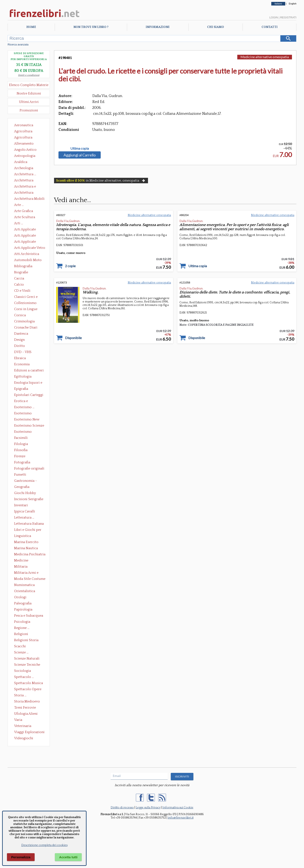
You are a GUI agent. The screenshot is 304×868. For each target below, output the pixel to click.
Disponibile (73, 338)
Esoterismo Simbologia (23, 432)
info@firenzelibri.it (181, 818)
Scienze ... (21, 652)
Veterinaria (23, 726)
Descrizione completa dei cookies (44, 845)
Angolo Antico (25, 150)
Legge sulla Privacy (148, 808)
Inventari (21, 505)
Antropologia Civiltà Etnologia (27, 156)
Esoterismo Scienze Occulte (29, 426)
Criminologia (24, 321)
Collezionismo (25, 303)
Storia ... (20, 695)
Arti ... (19, 223)
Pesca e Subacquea (29, 616)
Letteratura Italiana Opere (29, 524)
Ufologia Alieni (26, 714)
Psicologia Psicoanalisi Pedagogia (23, 622)
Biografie (21, 272)
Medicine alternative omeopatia (22, 561)
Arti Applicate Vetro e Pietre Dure (30, 248)
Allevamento (24, 144)
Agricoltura (23, 131)
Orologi (20, 597)
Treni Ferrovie (25, 708)
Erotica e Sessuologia (23, 401)
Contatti (270, 27)
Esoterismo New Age (27, 420)
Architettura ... (25, 174)
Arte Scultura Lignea (25, 218)
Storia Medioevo (27, 701)
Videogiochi (24, 738)
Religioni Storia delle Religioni (26, 641)
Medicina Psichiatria (30, 554)
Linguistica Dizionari (23, 536)
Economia (22, 364)
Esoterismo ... (24, 407)
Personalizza (21, 857)
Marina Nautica (26, 548)
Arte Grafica (24, 211)
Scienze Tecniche (27, 665)
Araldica (21, 162)
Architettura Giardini (24, 193)
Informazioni (158, 27)
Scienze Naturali (27, 659)
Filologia (21, 444)
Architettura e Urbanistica (25, 187)
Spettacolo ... (24, 677)
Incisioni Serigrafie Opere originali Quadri (29, 500)
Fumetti (20, 475)
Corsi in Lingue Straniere (26, 309)
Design (19, 340)
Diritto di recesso (122, 808)
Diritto (20, 346)
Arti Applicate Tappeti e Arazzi (27, 242)
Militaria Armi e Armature (26, 573)
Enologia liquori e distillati (28, 383)
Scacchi (20, 646)
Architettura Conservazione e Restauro (27, 181)
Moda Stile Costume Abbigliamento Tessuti (30, 579)
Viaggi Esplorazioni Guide (29, 732)
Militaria (21, 567)
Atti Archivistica (27, 254)
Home (31, 27)
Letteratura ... (24, 518)
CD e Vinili (22, 291)
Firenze (20, 456)
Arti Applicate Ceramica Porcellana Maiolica (29, 230)
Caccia (19, 278)
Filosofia (21, 450)
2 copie (70, 266)
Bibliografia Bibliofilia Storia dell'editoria (27, 267)
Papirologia (23, 609)
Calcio (19, 285)
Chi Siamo (216, 27)
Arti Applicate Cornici (25, 236)
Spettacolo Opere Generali (28, 690)
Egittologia (23, 376)
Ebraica (20, 358)
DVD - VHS (23, 352)
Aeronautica (24, 125)
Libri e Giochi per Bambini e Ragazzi (28, 530)
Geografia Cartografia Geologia (23, 487)
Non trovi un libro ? (91, 27)
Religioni (21, 634)
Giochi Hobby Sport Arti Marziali (29, 493)
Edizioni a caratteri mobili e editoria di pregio (29, 371)
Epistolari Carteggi (29, 395)
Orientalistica (25, 591)
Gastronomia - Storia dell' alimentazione (26, 481)
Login (274, 17)
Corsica (20, 315)
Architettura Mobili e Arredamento (29, 199)
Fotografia (22, 462)
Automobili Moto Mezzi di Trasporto (29, 260)
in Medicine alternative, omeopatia (101, 181)
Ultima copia (80, 148)
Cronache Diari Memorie (26, 328)
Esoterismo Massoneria (23, 414)
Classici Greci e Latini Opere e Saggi (30, 297)
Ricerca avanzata (18, 44)
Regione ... (22, 628)
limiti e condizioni (29, 75)
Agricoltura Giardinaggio (24, 138)
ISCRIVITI (182, 777)
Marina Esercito (26, 542)
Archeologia (24, 168)
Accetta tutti (68, 857)
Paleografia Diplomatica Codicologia (24, 604)
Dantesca (21, 334)
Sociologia (22, 671)
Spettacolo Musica (28, 683)
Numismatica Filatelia (24, 585)
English (293, 4)
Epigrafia (21, 389)
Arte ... (19, 205)
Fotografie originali (29, 468)
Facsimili (21, 438)
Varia (18, 720)
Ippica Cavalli (25, 511)
